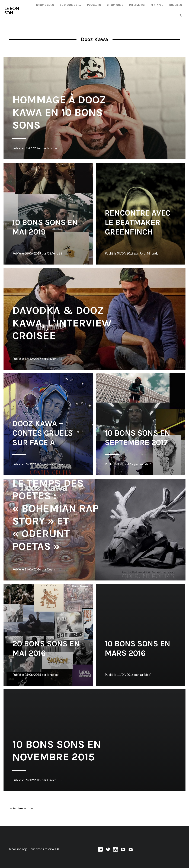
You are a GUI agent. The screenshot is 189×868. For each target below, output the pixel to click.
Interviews (137, 5)
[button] (180, 16)
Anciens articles (21, 808)
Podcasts (94, 5)
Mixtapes (157, 5)
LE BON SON (12, 11)
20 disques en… (71, 5)
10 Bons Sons (45, 5)
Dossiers (176, 5)
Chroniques (115, 5)
